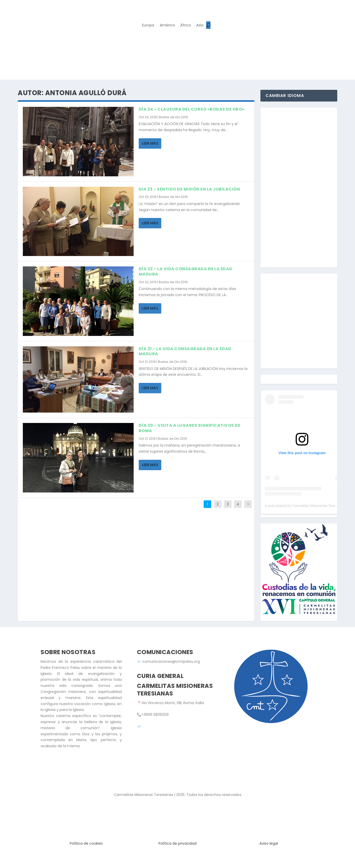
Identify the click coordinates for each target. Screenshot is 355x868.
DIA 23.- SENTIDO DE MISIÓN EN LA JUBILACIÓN (189, 189)
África (185, 25)
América (167, 25)
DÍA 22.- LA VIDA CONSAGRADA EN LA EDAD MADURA (186, 271)
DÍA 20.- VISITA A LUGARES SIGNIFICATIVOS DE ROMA (190, 428)
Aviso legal (269, 843)
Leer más (150, 143)
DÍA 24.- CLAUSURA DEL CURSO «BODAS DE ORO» (192, 109)
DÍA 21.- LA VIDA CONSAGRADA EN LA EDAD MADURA (185, 351)
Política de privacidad (177, 843)
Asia (200, 25)
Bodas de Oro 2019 (173, 117)
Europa (148, 25)
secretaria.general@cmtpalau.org (172, 726)
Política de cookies (86, 843)
